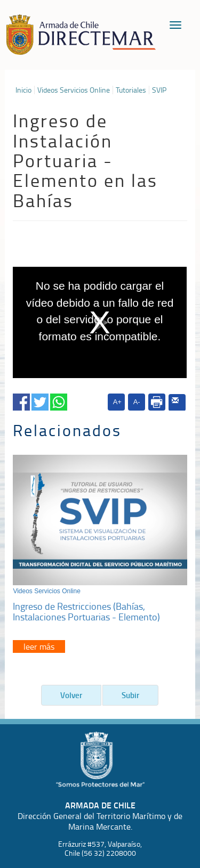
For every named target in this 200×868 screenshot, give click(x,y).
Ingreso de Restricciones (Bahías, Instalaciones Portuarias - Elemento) (86, 611)
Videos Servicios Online (74, 90)
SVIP (159, 90)
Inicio (23, 90)
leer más (39, 646)
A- (137, 402)
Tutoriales (131, 90)
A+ (117, 402)
